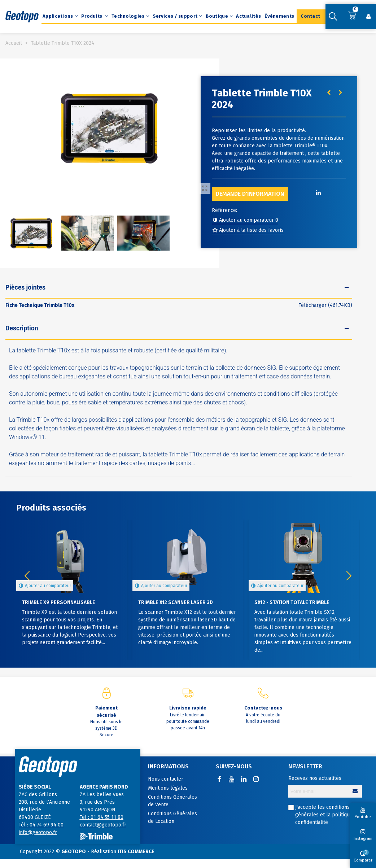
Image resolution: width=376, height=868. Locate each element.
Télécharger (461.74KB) (325, 305)
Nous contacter (166, 779)
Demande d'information (250, 194)
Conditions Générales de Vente (172, 801)
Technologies (128, 16)
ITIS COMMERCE (136, 852)
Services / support (175, 16)
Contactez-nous (263, 708)
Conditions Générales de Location (172, 817)
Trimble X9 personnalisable (59, 602)
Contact (310, 16)
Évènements (279, 16)
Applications (58, 16)
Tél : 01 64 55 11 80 (102, 817)
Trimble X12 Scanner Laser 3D (176, 602)
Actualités (248, 16)
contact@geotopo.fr (103, 825)
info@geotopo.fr (38, 832)
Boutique (217, 16)
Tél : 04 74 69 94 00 (41, 825)
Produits (92, 16)
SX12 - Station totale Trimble (292, 602)
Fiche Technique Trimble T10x (40, 305)
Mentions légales (168, 788)
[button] (349, 576)
